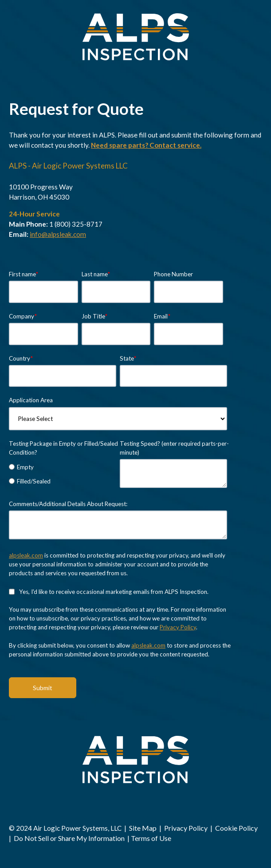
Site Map (143, 828)
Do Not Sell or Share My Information (69, 838)
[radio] (63, 467)
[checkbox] (63, 474)
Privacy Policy (178, 627)
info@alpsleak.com (58, 234)
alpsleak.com (26, 555)
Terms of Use (151, 838)
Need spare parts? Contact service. (146, 145)
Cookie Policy (236, 828)
